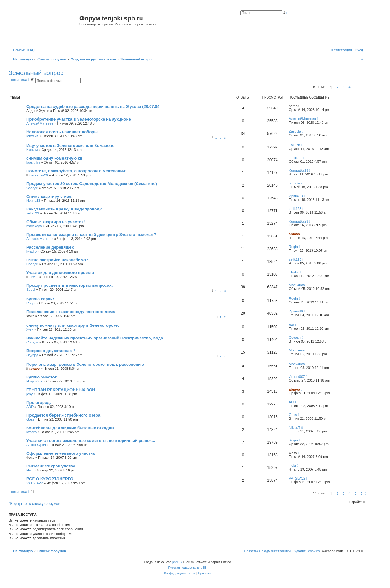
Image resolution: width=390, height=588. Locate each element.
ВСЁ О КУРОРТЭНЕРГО (50, 479)
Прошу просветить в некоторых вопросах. (69, 285)
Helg (30, 470)
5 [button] (356, 87)
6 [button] (361, 87)
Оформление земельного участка (61, 453)
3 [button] (343, 87)
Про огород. (39, 402)
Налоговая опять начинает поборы (62, 132)
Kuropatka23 (38, 175)
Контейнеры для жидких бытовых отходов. (71, 428)
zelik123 (33, 213)
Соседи (32, 188)
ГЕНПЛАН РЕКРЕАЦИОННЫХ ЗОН (61, 390)
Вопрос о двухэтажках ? (51, 351)
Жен (30, 329)
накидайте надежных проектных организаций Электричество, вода (95, 338)
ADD (30, 407)
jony (29, 394)
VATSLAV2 (35, 483)
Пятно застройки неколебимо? (57, 260)
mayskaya (34, 226)
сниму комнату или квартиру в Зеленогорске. (73, 325)
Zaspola (295, 131)
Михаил (32, 136)
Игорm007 (34, 381)
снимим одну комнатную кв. (55, 158)
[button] (365, 87)
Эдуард (32, 355)
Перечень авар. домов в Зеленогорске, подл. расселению (85, 364)
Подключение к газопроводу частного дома (71, 312)
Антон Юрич (36, 445)
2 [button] (338, 87)
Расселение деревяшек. (51, 247)
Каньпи (32, 150)
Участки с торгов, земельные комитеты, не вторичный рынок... (91, 441)
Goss (30, 419)
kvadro (31, 251)
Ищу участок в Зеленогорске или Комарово (70, 146)
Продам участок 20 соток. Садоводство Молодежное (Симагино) (92, 184)
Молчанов (297, 285)
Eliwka (34, 277)
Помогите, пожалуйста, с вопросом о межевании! (76, 171)
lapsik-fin (33, 162)
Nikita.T (295, 427)
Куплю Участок (42, 377)
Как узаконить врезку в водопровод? (64, 209)
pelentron (296, 183)
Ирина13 (33, 201)
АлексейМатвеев (40, 123)
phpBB (177, 562)
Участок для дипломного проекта (60, 273)
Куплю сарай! (40, 299)
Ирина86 (296, 311)
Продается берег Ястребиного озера (63, 415)
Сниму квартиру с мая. (49, 196)
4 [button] (349, 87)
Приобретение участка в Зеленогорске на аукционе (79, 119)
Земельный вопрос (36, 73)
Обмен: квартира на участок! (56, 222)
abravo (294, 234)
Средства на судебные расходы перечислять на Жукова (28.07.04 (93, 106)
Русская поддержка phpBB (187, 568)
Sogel (31, 290)
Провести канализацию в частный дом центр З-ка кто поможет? (91, 234)
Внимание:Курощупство (51, 466)
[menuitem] (31, 50)
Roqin (293, 247)
